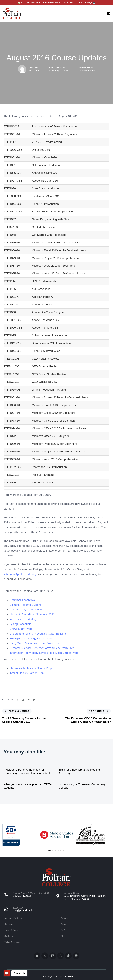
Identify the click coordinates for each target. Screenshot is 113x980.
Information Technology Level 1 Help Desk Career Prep (44, 653)
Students (8, 936)
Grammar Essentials (22, 600)
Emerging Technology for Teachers (31, 638)
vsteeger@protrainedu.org (20, 574)
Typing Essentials (20, 624)
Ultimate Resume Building (26, 605)
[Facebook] (18, 700)
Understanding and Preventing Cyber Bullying (38, 634)
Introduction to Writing (23, 619)
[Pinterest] (29, 700)
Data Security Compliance (26, 609)
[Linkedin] (34, 700)
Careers (65, 918)
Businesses (10, 924)
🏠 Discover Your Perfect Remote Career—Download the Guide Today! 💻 (57, 3)
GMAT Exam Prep (21, 629)
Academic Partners (13, 918)
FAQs (63, 930)
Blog (63, 936)
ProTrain (34, 71)
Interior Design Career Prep (26, 673)
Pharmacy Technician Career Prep (31, 668)
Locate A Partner (12, 930)
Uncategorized (87, 71)
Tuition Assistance (13, 942)
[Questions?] (30, 909)
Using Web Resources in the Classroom (34, 643)
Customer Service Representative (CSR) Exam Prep (42, 648)
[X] (23, 700)
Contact (64, 924)
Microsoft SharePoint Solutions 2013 (32, 614)
